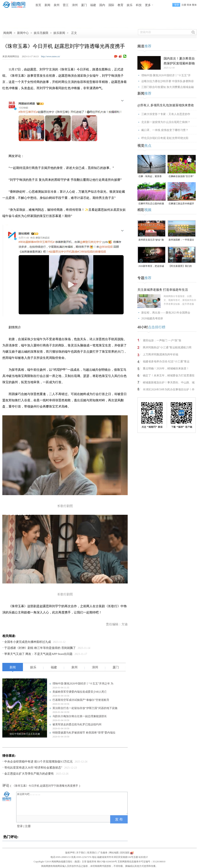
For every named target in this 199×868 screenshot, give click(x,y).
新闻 (47, 5)
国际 (111, 5)
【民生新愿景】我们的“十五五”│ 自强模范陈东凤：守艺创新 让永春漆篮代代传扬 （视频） (182, 266)
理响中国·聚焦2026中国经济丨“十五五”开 (166, 75)
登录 (20, 826)
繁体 (194, 5)
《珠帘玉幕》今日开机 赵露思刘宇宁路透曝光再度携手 (45, 786)
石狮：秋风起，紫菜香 (150, 176)
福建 (93, 5)
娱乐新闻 (59, 33)
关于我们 (81, 853)
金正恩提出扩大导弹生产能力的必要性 (29, 774)
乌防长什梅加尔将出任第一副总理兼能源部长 (80, 716)
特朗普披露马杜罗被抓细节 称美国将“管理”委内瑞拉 (84, 733)
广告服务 (103, 853)
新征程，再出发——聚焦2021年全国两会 (166, 313)
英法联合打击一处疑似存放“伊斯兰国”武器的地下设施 (85, 708)
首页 (38, 5)
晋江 (66, 5)
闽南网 (8, 33)
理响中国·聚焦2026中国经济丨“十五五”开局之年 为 (83, 684)
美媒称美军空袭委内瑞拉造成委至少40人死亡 (80, 692)
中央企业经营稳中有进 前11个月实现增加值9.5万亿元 (38, 762)
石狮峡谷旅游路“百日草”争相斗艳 (181, 177)
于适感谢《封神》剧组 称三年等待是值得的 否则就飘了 (40, 648)
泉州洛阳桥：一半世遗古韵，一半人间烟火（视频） (181, 240)
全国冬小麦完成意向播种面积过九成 (28, 642)
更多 (148, 5)
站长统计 (143, 857)
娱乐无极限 (41, 33)
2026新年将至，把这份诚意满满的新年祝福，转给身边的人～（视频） (151, 266)
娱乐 (130, 5)
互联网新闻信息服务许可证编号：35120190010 (141, 862)
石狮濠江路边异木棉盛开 (181, 204)
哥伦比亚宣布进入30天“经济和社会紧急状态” (33, 768)
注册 (184, 5)
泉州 (57, 5)
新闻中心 (23, 33)
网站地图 (114, 853)
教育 (120, 5)
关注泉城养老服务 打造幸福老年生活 (163, 290)
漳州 (75, 5)
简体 (189, 5)
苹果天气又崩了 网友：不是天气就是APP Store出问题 (38, 654)
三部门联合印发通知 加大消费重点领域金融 (168, 87)
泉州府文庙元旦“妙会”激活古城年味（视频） (151, 240)
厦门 (84, 5)
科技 (139, 5)
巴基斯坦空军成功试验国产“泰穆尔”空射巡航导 (81, 700)
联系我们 (92, 853)
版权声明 (70, 853)
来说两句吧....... (72, 803)
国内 (102, 5)
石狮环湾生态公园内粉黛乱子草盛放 (151, 204)
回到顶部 (125, 853)
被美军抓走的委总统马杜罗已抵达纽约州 (77, 724)
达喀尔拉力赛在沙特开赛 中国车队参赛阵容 (168, 81)
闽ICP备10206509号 (107, 862)
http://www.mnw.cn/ (51, 56)
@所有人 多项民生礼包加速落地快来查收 (166, 105)
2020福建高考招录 (152, 318)
